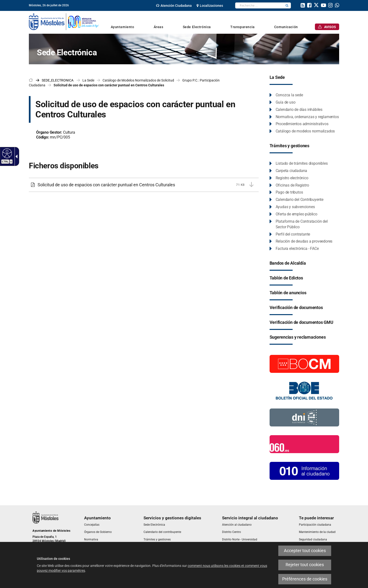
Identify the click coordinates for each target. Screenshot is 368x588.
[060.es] (304, 444)
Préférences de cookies (305, 579)
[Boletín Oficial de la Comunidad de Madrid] (304, 364)
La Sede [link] (88, 80)
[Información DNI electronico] (304, 417)
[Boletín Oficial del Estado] (304, 390)
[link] (174, 6)
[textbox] (259, 5)
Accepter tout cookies (305, 551)
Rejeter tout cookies (305, 565)
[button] (287, 5)
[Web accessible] (6, 153)
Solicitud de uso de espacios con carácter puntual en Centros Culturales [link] (109, 85)
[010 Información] (304, 471)
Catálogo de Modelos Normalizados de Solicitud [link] (138, 80)
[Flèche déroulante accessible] (16, 156)
